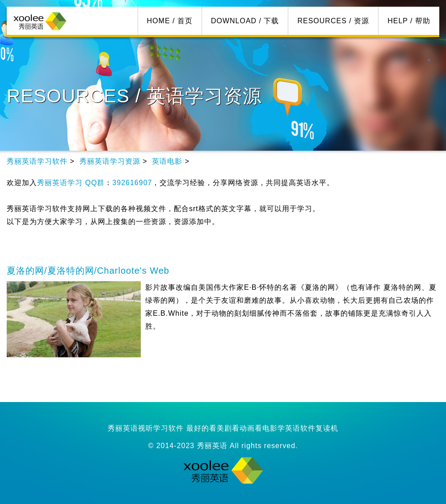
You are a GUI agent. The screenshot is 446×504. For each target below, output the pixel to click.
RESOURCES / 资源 (333, 21)
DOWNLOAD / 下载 (245, 21)
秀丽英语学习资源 (110, 161)
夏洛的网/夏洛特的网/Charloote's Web (88, 271)
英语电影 (167, 161)
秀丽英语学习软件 (37, 161)
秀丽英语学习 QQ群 (71, 183)
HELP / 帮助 (409, 21)
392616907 (132, 183)
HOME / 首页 (170, 21)
